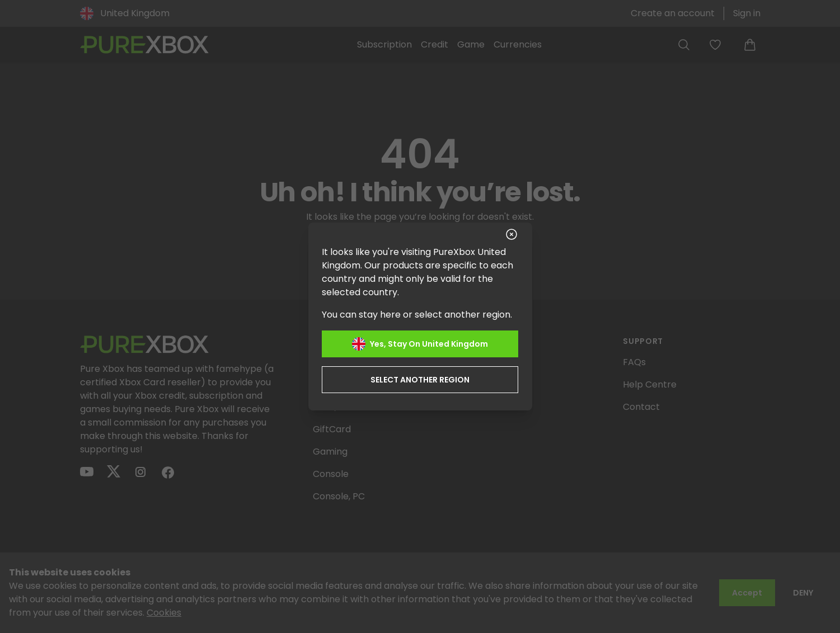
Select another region (420, 379)
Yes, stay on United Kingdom (420, 343)
